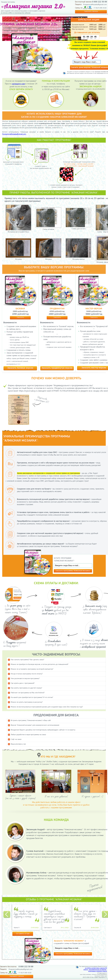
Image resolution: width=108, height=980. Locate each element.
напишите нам (18, 84)
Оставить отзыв (23, 934)
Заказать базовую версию (20, 368)
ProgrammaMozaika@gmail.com (95, 5)
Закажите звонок (17, 976)
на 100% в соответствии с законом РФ (96, 968)
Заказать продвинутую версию (57, 368)
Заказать (20, 318)
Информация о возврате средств (98, 971)
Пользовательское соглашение (98, 970)
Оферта (86, 970)
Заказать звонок (91, 12)
